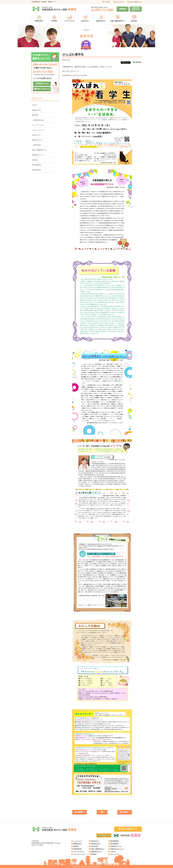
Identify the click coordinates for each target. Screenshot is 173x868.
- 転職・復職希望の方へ (39, 150)
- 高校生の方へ (36, 135)
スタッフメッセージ (80, 854)
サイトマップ (120, 2)
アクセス (107, 2)
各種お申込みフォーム (117, 849)
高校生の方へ (95, 841)
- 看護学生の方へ (37, 140)
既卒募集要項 (114, 844)
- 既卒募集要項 (36, 170)
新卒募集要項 (114, 841)
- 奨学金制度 (37, 145)
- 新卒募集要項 (36, 165)
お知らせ (113, 852)
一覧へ (102, 812)
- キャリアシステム (38, 125)
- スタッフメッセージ (39, 130)
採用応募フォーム (116, 846)
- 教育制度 (35, 115)
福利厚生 (94, 854)
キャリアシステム (79, 852)
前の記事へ (125, 812)
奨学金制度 (95, 846)
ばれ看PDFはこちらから (75, 75)
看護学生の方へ (96, 844)
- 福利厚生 (35, 160)
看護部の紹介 (77, 844)
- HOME (34, 105)
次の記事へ (79, 812)
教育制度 (76, 846)
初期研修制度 (77, 849)
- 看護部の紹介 (36, 110)
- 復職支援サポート (38, 155)
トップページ (77, 841)
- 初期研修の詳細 (38, 120)
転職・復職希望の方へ (98, 849)
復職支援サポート (97, 852)
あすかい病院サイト (136, 2)
